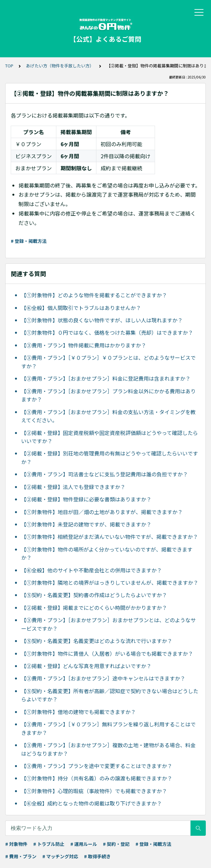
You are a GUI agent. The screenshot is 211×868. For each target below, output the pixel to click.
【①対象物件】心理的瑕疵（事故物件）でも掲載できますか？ (94, 791)
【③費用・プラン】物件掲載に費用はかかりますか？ (84, 345)
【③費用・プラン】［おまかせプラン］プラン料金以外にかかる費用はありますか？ (108, 395)
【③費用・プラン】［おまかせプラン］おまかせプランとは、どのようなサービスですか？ (108, 624)
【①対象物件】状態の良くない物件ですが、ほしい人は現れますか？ (102, 320)
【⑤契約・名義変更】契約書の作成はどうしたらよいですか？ (94, 595)
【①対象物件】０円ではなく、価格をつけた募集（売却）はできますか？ (107, 332)
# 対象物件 (16, 844)
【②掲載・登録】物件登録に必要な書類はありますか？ (86, 499)
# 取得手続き (97, 856)
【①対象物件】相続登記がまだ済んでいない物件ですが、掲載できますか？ (110, 537)
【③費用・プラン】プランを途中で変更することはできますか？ (97, 766)
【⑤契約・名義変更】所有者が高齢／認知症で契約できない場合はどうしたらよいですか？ (110, 695)
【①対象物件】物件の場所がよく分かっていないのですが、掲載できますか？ (107, 553)
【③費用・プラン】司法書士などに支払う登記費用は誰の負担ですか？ (105, 474)
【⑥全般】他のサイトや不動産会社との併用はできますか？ (91, 570)
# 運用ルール (84, 844)
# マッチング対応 (60, 856)
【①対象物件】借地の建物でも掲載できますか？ (78, 712)
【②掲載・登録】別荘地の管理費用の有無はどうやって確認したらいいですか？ (110, 457)
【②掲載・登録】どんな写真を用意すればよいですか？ (86, 666)
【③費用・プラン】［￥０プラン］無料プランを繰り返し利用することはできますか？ (108, 728)
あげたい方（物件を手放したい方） (60, 66)
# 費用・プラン (21, 856)
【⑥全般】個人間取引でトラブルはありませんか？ (81, 308)
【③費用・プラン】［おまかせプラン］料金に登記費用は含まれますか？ (106, 378)
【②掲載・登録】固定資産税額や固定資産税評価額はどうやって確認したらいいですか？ (110, 437)
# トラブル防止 (49, 844)
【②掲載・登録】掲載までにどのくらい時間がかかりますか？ (94, 608)
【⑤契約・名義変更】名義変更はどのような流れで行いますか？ (97, 641)
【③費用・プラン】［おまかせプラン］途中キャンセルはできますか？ (103, 678)
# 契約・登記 (116, 844)
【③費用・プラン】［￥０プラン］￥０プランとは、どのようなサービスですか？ (108, 362)
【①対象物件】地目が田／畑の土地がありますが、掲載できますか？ (102, 512)
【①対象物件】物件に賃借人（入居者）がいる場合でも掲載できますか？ (107, 653)
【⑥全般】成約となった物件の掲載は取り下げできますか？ (91, 803)
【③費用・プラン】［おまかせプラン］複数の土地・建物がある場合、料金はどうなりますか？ (108, 749)
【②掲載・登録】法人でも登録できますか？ (73, 487)
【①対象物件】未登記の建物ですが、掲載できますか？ (86, 524)
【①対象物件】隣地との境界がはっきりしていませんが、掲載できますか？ (110, 582)
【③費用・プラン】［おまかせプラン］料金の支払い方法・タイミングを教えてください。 (108, 416)
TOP (9, 66)
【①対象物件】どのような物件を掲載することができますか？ (94, 295)
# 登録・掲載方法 (29, 241)
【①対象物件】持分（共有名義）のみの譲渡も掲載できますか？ (97, 778)
